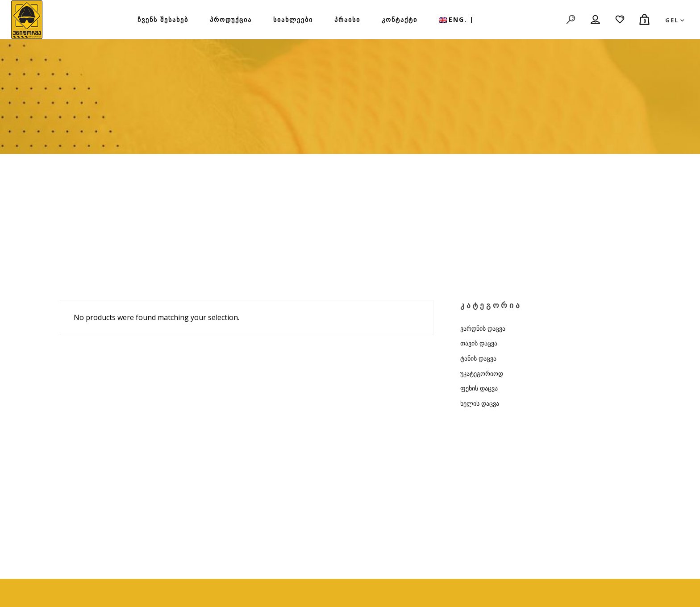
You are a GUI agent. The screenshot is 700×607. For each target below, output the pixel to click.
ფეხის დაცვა (479, 388)
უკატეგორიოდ (482, 373)
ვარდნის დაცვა (483, 328)
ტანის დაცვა (478, 358)
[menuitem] (456, 20)
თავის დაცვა (479, 343)
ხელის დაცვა (480, 403)
